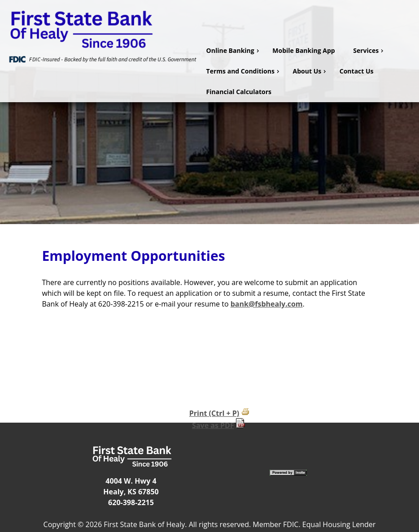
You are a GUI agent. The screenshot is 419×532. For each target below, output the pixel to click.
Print (198, 413)
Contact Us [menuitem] (357, 71)
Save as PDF (213, 425)
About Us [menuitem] (311, 71)
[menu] (309, 71)
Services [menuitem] (369, 50)
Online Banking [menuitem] (234, 50)
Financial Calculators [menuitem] (239, 92)
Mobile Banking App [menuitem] (303, 50)
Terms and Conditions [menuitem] (244, 71)
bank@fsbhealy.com (267, 304)
